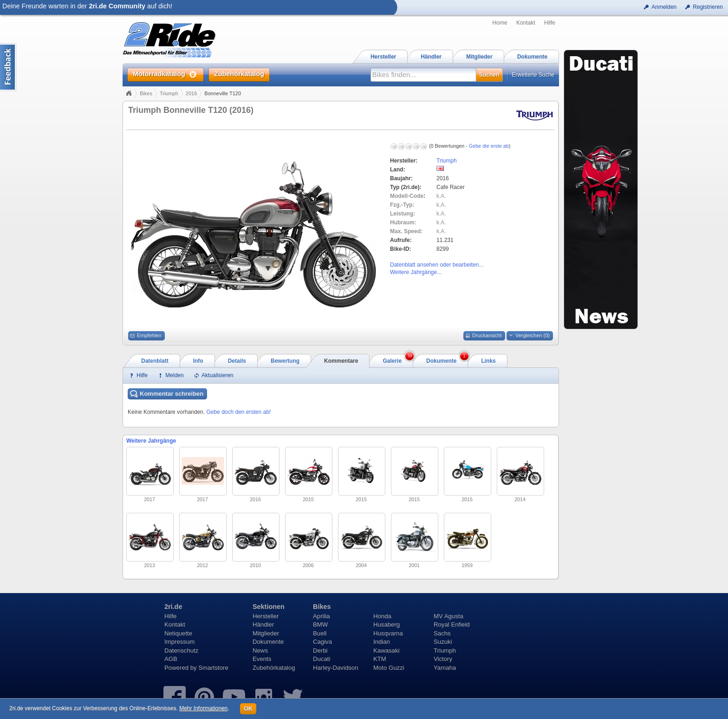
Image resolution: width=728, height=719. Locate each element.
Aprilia (322, 616)
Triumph (169, 93)
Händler (263, 624)
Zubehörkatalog (274, 668)
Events (262, 659)
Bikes (146, 93)
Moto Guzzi (389, 668)
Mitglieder (266, 633)
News (260, 650)
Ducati (322, 659)
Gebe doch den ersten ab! (238, 412)
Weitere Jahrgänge (151, 441)
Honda (382, 616)
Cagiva (322, 642)
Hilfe (550, 23)
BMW (320, 624)
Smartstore (213, 668)
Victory (443, 659)
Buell (320, 633)
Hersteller (266, 616)
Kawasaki (386, 650)
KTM (380, 659)
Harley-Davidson (335, 668)
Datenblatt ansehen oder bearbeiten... (437, 265)
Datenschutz (181, 650)
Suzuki (443, 642)
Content (8, 67)
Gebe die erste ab (489, 146)
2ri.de (173, 607)
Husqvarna (388, 633)
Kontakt (526, 23)
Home (500, 23)
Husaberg (387, 624)
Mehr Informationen (203, 708)
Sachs (442, 633)
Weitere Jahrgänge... (416, 272)
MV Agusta (448, 616)
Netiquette (178, 633)
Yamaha (445, 668)
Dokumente (268, 642)
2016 (191, 93)
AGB (171, 659)
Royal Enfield (452, 624)
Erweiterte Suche (533, 75)
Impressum (179, 642)
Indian (382, 642)
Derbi (320, 650)
